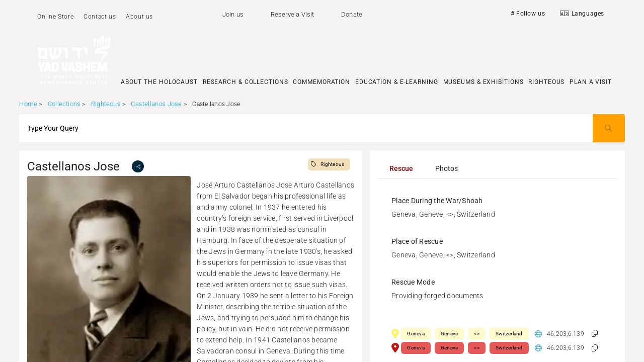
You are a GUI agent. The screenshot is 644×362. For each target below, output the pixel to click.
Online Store (55, 17)
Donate (352, 14)
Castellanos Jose (157, 104)
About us (139, 17)
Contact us (100, 17)
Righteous (106, 104)
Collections (64, 104)
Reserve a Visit (293, 14)
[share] (138, 166)
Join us (233, 14)
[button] (595, 334)
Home (28, 104)
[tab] (401, 168)
